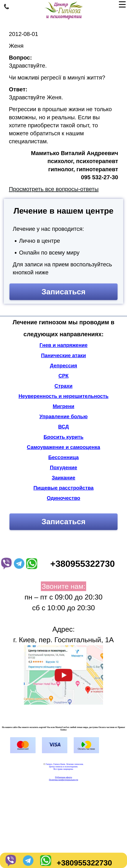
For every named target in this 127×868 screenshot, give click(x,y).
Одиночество (63, 498)
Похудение (64, 467)
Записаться (63, 292)
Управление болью (63, 416)
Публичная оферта (63, 813)
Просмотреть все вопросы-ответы (54, 189)
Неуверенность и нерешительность (63, 396)
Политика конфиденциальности (64, 816)
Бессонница (63, 457)
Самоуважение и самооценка (64, 447)
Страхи (63, 386)
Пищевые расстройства (63, 488)
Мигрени (64, 406)
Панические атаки (64, 355)
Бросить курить (63, 437)
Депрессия (63, 366)
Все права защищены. (63, 805)
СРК (63, 376)
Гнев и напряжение (63, 345)
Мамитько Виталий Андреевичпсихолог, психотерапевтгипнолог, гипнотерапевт (75, 161)
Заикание (64, 478)
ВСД (63, 427)
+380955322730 (84, 863)
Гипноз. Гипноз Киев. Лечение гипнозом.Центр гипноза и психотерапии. (65, 801)
